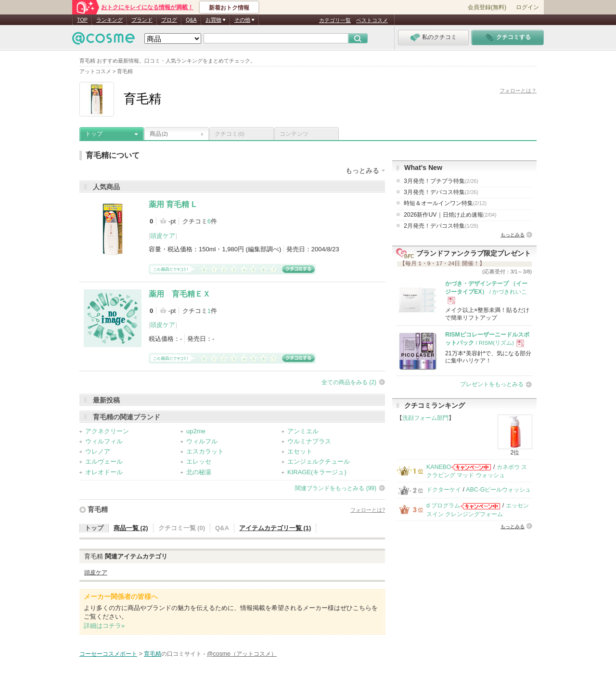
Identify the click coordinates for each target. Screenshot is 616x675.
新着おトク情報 (229, 8)
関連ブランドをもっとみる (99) (336, 488)
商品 (159, 134)
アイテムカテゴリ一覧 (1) (275, 528)
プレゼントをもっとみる (492, 384)
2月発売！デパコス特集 (441, 226)
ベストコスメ (372, 20)
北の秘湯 (199, 472)
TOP (82, 20)
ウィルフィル (104, 441)
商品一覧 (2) (131, 528)
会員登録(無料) (487, 7)
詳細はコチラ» (104, 626)
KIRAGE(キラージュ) (317, 472)
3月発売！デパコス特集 (441, 192)
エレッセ (199, 461)
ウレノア (98, 451)
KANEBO (439, 467)
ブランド (142, 20)
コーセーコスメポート (108, 654)
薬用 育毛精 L (173, 204)
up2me (196, 431)
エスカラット (205, 451)
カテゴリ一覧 (335, 20)
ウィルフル (202, 441)
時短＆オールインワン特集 (445, 203)
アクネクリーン (107, 431)
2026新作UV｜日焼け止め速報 (450, 215)
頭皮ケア (163, 236)
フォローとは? (368, 510)
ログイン (527, 7)
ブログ (169, 20)
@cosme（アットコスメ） (242, 654)
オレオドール (104, 472)
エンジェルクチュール (319, 461)
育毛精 (98, 509)
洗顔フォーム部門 (425, 418)
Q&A (191, 20)
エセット (300, 451)
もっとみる (513, 235)
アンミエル (303, 431)
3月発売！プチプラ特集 (441, 181)
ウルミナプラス (309, 441)
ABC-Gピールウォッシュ (498, 490)
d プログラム (443, 506)
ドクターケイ (444, 490)
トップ (94, 134)
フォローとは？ (518, 91)
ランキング (109, 20)
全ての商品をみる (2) (349, 382)
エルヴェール (104, 461)
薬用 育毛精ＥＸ (180, 294)
